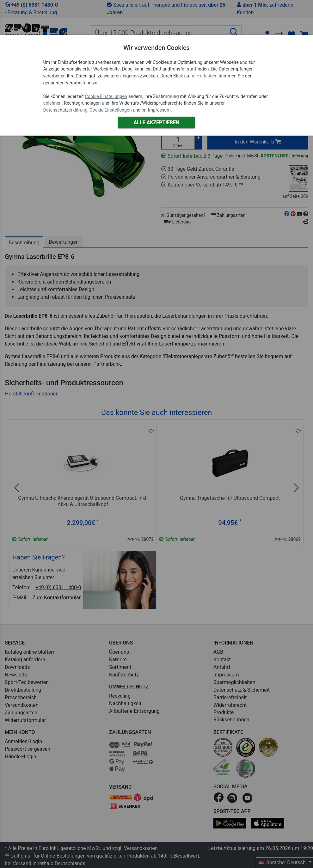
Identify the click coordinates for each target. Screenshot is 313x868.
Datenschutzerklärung (65, 110)
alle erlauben (205, 76)
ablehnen (53, 103)
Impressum (159, 110)
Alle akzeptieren (156, 122)
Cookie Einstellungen (106, 97)
